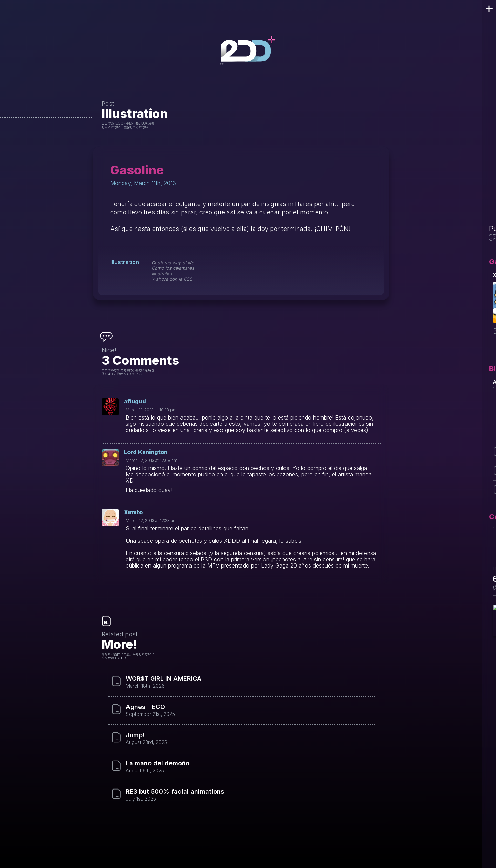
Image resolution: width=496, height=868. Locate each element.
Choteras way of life (173, 263)
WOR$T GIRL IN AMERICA (164, 679)
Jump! (135, 735)
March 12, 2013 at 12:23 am (151, 521)
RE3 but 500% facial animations (175, 792)
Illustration (135, 114)
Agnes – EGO (145, 707)
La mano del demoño (158, 763)
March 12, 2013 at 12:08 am (152, 460)
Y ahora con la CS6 (172, 279)
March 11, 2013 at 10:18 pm (151, 410)
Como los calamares (173, 268)
